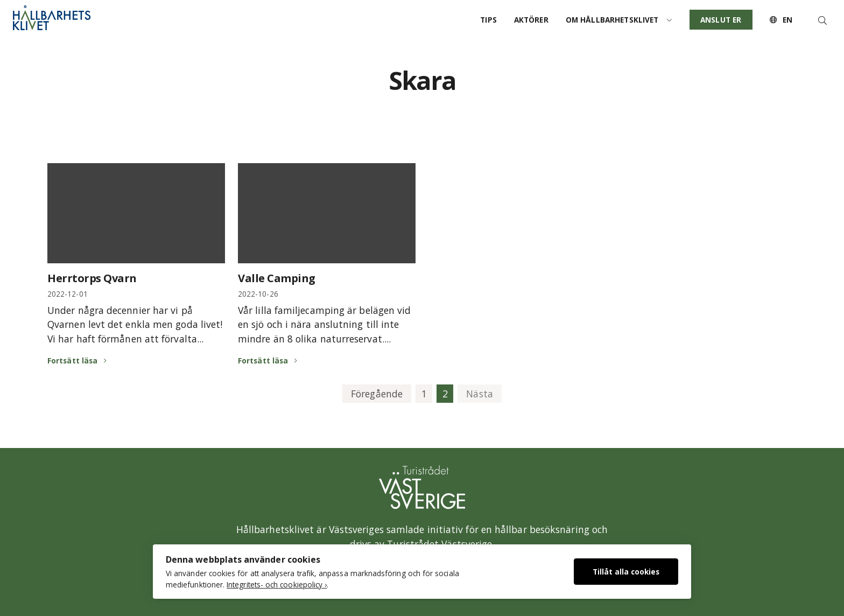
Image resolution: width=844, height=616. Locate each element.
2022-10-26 (258, 294)
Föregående (377, 394)
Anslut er (721, 20)
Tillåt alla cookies (626, 572)
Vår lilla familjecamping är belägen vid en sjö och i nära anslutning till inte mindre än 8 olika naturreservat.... (324, 324)
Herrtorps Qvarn (92, 278)
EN (781, 20)
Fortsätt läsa (72, 360)
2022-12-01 (68, 294)
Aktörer (531, 20)
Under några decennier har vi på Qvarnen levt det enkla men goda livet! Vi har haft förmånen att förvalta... (135, 324)
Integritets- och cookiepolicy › (277, 584)
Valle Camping (277, 278)
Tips (488, 20)
